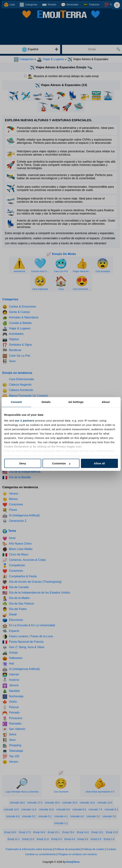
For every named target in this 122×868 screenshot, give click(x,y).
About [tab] (106, 402)
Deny (23, 463)
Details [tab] (46, 402)
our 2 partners (25, 421)
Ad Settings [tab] (76, 402)
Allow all (99, 463)
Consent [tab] (16, 402)
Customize (61, 463)
